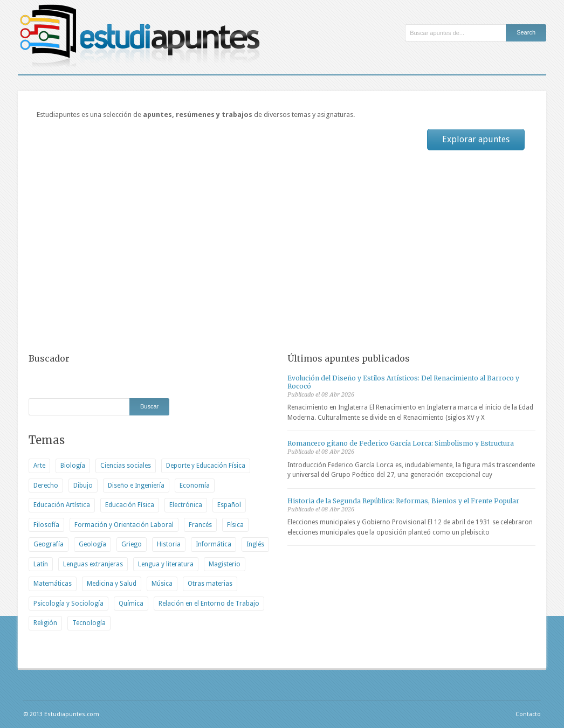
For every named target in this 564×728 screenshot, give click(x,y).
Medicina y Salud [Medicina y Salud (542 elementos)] (112, 584)
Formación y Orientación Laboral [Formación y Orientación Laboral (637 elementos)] (124, 525)
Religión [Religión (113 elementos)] (45, 623)
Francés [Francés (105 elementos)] (200, 525)
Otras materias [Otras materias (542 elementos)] (210, 584)
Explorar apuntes (476, 139)
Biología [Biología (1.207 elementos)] (73, 466)
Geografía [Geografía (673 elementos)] (49, 544)
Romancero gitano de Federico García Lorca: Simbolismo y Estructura (401, 443)
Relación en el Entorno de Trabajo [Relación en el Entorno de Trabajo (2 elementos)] (209, 604)
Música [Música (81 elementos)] (162, 584)
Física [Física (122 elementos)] (235, 525)
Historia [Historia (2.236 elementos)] (169, 544)
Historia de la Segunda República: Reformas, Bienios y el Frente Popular (403, 501)
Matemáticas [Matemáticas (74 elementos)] (53, 584)
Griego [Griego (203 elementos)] (132, 544)
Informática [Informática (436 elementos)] (214, 544)
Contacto (528, 714)
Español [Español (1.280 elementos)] (229, 505)
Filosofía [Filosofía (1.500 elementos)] (46, 525)
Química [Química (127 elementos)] (131, 604)
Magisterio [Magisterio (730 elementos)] (225, 564)
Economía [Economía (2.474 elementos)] (195, 486)
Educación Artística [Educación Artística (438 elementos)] (62, 505)
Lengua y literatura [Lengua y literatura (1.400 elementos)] (166, 564)
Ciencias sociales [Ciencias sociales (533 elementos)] (126, 466)
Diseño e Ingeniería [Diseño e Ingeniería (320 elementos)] (136, 486)
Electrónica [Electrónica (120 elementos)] (186, 505)
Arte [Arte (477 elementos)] (39, 466)
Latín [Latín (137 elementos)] (41, 564)
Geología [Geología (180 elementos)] (92, 544)
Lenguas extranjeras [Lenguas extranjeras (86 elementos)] (93, 564)
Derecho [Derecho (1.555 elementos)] (46, 486)
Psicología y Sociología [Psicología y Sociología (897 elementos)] (68, 604)
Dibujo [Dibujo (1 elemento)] (83, 486)
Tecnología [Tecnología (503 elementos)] (89, 623)
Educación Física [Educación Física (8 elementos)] (130, 505)
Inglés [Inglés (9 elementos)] (255, 544)
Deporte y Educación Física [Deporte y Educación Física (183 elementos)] (206, 466)
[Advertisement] (282, 250)
